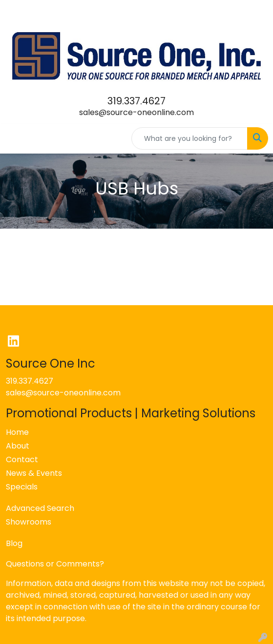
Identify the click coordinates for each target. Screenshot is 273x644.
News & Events (34, 473)
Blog (14, 543)
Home (17, 432)
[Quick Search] (189, 138)
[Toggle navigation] (15, 138)
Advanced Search (40, 508)
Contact (22, 459)
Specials (22, 487)
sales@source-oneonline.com (136, 112)
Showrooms (29, 522)
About (18, 446)
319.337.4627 (136, 101)
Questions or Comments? (55, 564)
